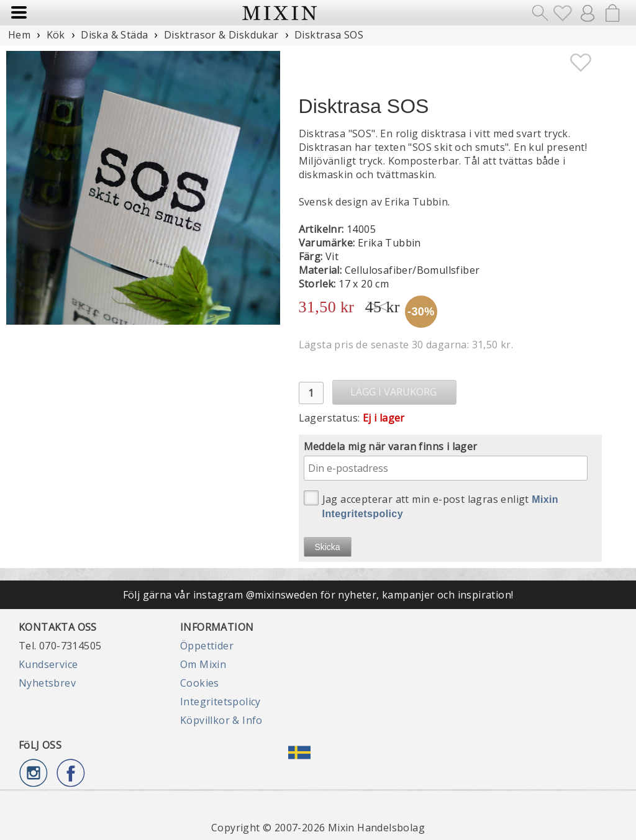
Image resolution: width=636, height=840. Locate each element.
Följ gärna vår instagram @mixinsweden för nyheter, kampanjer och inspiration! (318, 595)
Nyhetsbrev (47, 683)
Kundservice (48, 664)
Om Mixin (203, 664)
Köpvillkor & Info (221, 720)
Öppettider (207, 646)
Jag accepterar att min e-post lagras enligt (431, 505)
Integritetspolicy (220, 702)
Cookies (200, 683)
